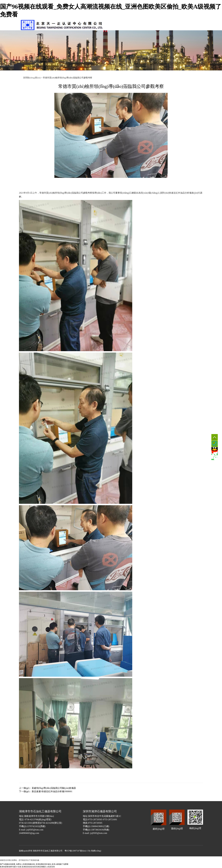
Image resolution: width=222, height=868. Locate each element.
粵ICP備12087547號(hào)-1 (76, 851)
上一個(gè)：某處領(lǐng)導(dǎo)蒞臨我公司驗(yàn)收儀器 (47, 788)
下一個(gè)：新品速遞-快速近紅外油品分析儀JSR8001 (46, 791)
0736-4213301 (215, 444)
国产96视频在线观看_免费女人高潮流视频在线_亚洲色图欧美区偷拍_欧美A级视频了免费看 (34, 864)
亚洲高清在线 (27, 867)
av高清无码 (51, 867)
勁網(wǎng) (96, 851)
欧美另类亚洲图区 (39, 867)
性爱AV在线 (17, 867)
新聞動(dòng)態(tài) (32, 78)
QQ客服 (215, 450)
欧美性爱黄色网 (6, 867)
